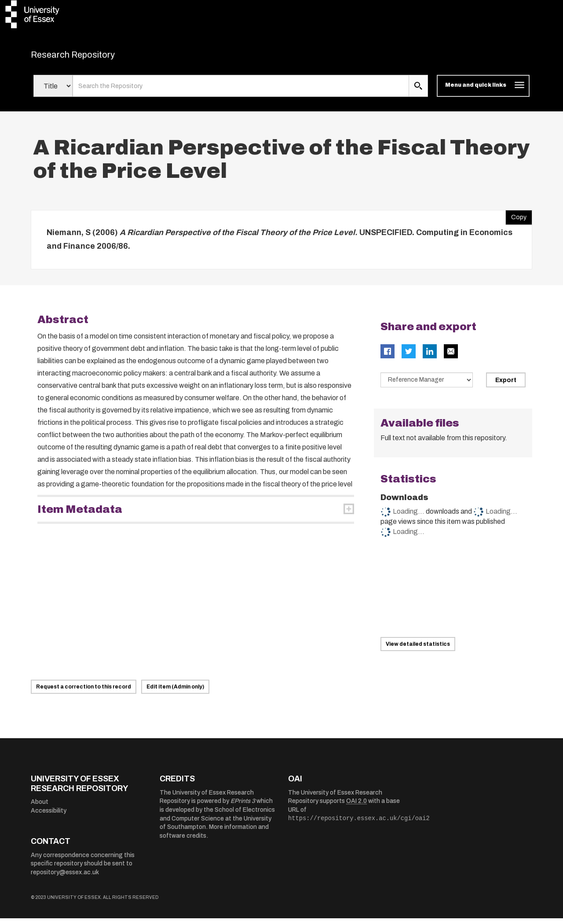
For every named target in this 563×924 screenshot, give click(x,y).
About (40, 808)
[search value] (241, 92)
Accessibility (49, 816)
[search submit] (418, 92)
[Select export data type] (427, 385)
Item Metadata (80, 515)
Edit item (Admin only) (175, 692)
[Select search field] (53, 92)
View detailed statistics (418, 650)
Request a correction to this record (84, 692)
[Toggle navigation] (483, 92)
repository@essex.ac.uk (65, 878)
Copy (516, 221)
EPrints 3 (243, 807)
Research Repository (93, 57)
